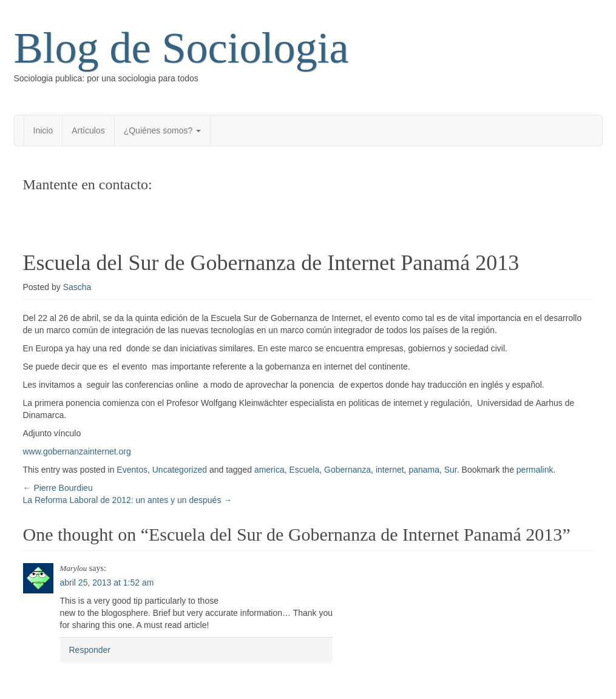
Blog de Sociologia (181, 48)
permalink (535, 470)
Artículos (88, 130)
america (269, 470)
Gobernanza (347, 470)
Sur (451, 470)
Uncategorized (180, 470)
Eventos (132, 470)
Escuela (304, 470)
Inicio (43, 130)
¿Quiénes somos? (163, 130)
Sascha (77, 287)
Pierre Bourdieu (58, 488)
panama (424, 470)
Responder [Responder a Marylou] (90, 650)
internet (390, 470)
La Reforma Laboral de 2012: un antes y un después (128, 500)
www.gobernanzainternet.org (77, 451)
